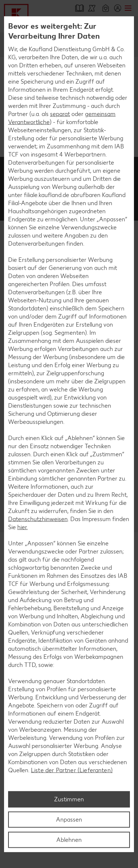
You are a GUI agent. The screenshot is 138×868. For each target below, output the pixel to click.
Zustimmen (69, 799)
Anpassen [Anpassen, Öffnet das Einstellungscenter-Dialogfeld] (69, 819)
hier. (22, 527)
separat (60, 114)
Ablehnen (69, 839)
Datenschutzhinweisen (38, 519)
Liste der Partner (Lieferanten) (72, 770)
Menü (128, 8)
